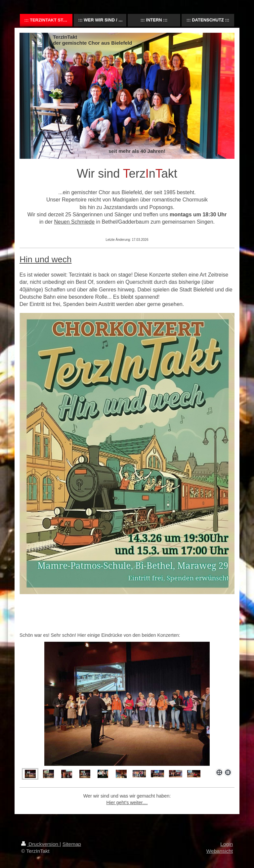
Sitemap (72, 844)
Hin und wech (46, 259)
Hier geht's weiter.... (127, 803)
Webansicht (220, 851)
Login (227, 844)
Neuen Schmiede (74, 222)
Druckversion (40, 844)
